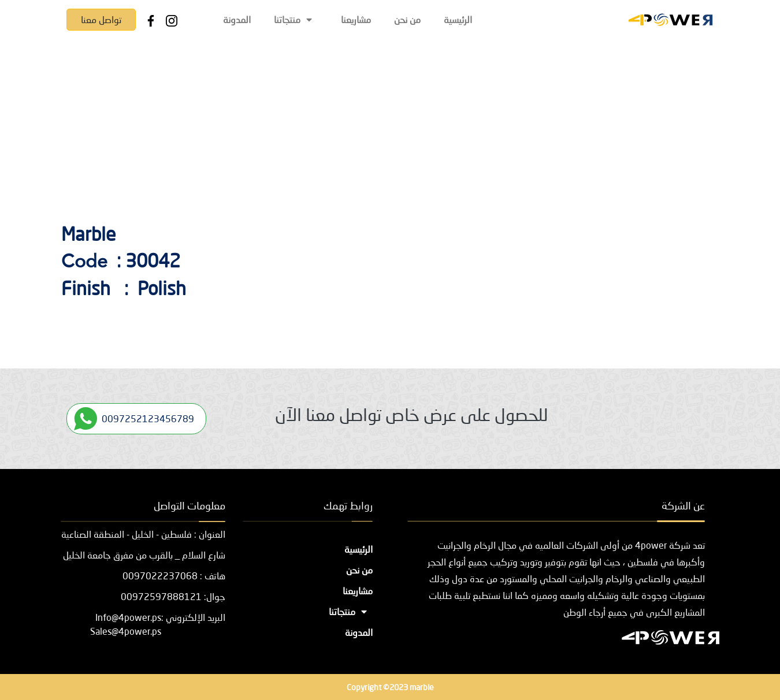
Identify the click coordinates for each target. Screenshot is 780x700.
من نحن (407, 19)
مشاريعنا (356, 19)
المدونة (237, 19)
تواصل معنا (101, 19)
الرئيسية (458, 19)
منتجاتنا (296, 19)
